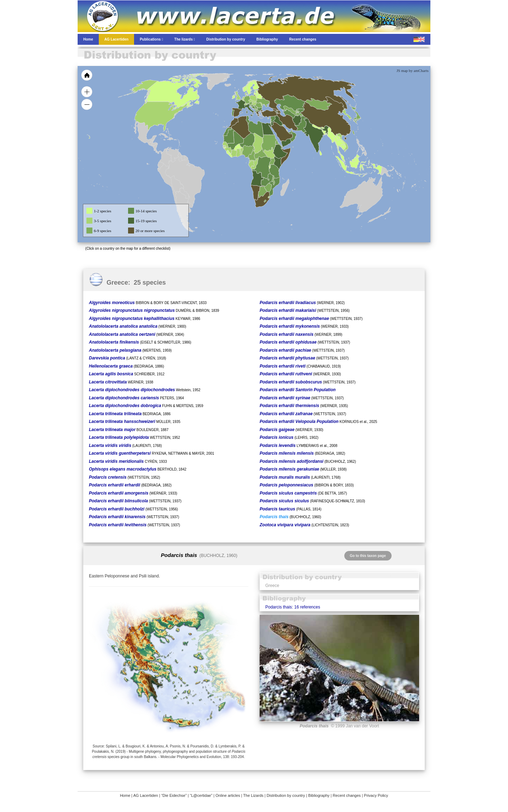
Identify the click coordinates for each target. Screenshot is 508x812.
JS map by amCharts (413, 71)
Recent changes (347, 795)
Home (125, 795)
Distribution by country (286, 795)
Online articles (228, 795)
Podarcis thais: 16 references (293, 607)
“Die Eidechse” (174, 795)
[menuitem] (290, 132)
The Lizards (253, 795)
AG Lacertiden (146, 795)
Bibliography (319, 795)
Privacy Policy (376, 795)
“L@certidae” (201, 795)
